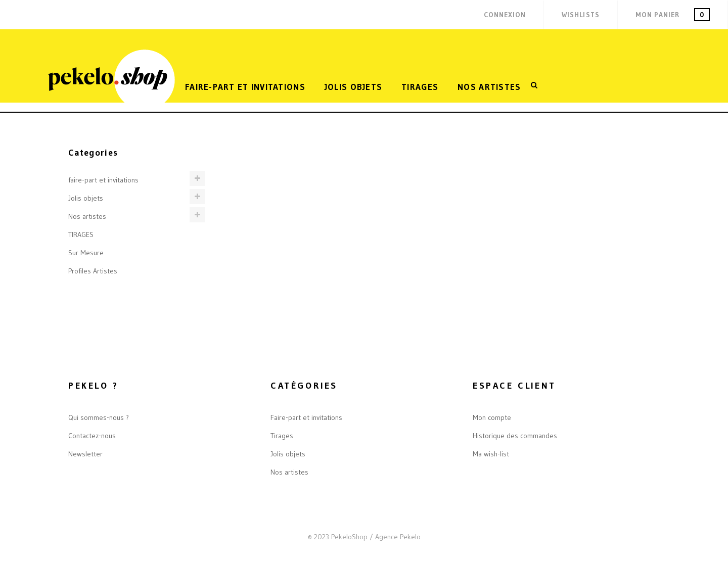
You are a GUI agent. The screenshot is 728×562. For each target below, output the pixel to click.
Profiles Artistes (93, 271)
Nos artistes (489, 87)
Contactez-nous (92, 436)
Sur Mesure (86, 253)
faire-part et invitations (103, 180)
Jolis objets (353, 87)
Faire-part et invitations (306, 417)
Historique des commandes (515, 436)
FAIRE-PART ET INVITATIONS (245, 87)
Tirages (282, 436)
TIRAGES (420, 87)
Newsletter (85, 454)
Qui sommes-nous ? (99, 417)
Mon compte (492, 417)
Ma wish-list (491, 454)
